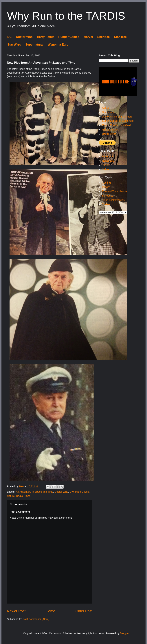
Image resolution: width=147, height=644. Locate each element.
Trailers (106, 204)
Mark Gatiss (82, 492)
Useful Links (109, 134)
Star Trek (120, 37)
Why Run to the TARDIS (66, 16)
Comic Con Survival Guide (117, 125)
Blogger (124, 633)
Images (106, 187)
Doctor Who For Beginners (117, 117)
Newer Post (16, 611)
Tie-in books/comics (113, 200)
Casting (106, 183)
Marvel (88, 37)
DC (9, 37)
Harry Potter (45, 37)
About (105, 108)
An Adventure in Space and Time (34, 492)
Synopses (108, 196)
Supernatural (34, 45)
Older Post (84, 611)
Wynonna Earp (58, 45)
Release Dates (110, 130)
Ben (22, 486)
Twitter (106, 169)
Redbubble (108, 161)
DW (72, 492)
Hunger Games (69, 37)
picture (11, 496)
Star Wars (14, 45)
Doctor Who (24, 37)
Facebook (108, 156)
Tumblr (106, 165)
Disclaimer (108, 112)
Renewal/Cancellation (114, 191)
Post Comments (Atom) (36, 619)
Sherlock (104, 37)
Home (50, 611)
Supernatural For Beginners (118, 121)
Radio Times (23, 496)
